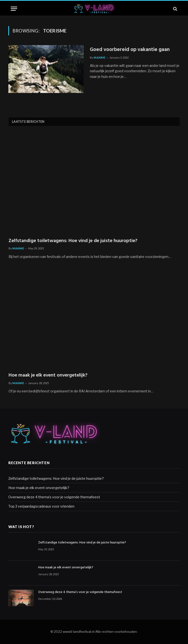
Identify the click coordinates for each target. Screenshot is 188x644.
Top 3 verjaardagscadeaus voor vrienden (41, 506)
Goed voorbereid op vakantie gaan (130, 50)
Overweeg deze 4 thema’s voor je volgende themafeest (54, 497)
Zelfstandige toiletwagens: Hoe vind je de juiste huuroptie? (73, 241)
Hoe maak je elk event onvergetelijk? (48, 375)
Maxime (100, 57)
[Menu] (14, 9)
